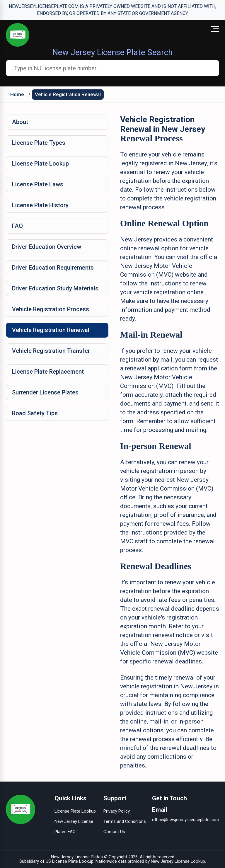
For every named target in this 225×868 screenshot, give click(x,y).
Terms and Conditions (125, 821)
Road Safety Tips (35, 413)
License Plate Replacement (48, 372)
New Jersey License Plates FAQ (74, 827)
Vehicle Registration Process (51, 309)
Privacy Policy (117, 811)
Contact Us (114, 832)
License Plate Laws (38, 184)
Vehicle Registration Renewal (68, 94)
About (20, 122)
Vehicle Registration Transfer (51, 351)
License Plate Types (39, 143)
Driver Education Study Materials (55, 288)
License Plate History (40, 205)
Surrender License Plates (45, 392)
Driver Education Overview (47, 247)
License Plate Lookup (40, 164)
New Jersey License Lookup (178, 861)
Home (17, 94)
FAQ (17, 226)
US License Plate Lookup (70, 861)
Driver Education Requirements (53, 268)
